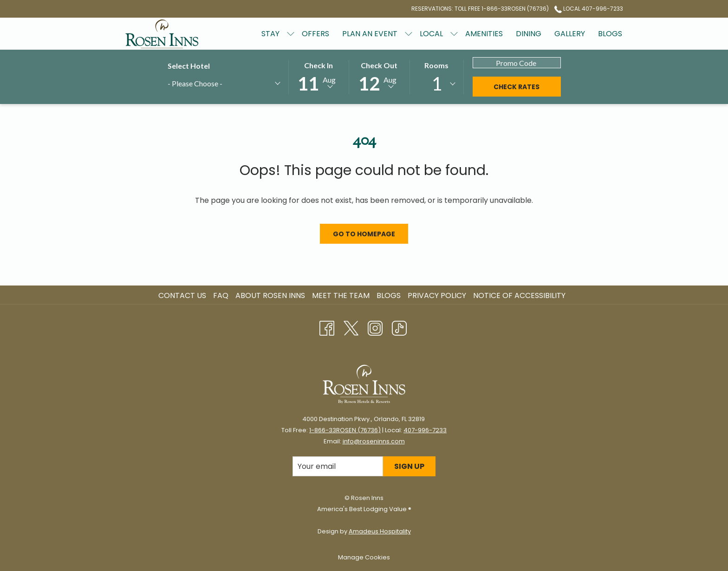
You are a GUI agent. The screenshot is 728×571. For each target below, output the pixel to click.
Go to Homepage (364, 234)
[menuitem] (183, 296)
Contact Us (182, 295)
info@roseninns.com (374, 441)
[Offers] (315, 34)
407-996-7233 (425, 430)
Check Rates (517, 87)
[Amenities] (484, 34)
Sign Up (409, 466)
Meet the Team (341, 295)
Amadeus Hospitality (380, 531)
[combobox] (224, 85)
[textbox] (212, 83)
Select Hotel (189, 66)
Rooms (436, 65)
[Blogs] (610, 34)
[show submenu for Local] (454, 34)
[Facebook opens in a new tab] (327, 327)
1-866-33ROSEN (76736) (345, 430)
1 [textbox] (437, 84)
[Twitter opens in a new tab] (351, 327)
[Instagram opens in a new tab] (375, 327)
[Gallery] (570, 34)
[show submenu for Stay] (291, 34)
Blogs (389, 295)
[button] (318, 76)
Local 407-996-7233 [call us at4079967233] (589, 9)
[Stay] (270, 34)
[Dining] (529, 34)
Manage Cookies (364, 557)
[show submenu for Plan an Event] (409, 34)
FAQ (221, 295)
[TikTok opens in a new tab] (399, 327)
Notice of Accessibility (519, 295)
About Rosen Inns (270, 295)
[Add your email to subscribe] (338, 466)
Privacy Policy (437, 295)
